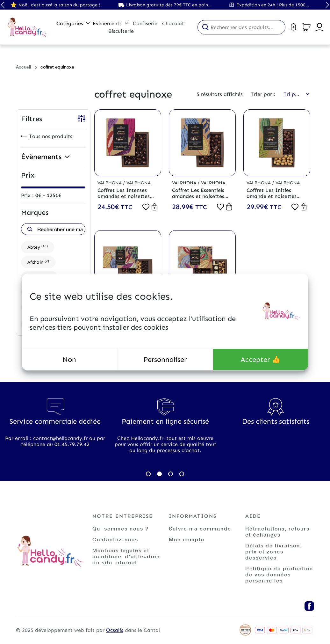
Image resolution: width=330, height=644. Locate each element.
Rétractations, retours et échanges (277, 531)
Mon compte (187, 539)
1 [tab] (148, 474)
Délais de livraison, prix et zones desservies (274, 551)
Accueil (23, 67)
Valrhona (110, 183)
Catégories (73, 23)
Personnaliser (165, 359)
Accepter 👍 (260, 359)
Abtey (38, 247)
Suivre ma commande (200, 528)
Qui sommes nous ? (121, 528)
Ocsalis (115, 630)
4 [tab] (182, 474)
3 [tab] (171, 474)
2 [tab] (159, 474)
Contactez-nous (115, 539)
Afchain (38, 262)
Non (69, 359)
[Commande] (294, 94)
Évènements (110, 23)
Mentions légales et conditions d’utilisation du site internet (126, 556)
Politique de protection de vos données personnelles (279, 574)
